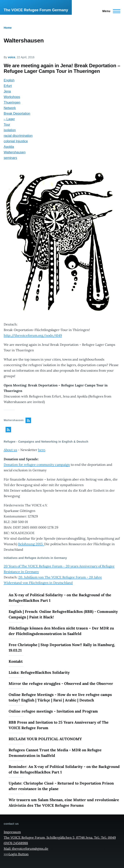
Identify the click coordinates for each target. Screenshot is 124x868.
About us (10, 450)
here (42, 450)
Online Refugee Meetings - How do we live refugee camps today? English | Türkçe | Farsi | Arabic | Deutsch (60, 697)
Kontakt (16, 661)
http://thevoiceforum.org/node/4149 (33, 335)
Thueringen (12, 102)
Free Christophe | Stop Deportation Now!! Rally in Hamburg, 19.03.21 (62, 648)
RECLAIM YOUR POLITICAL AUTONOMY (45, 739)
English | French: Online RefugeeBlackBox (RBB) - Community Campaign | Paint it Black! (63, 614)
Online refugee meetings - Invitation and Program (53, 711)
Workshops (12, 97)
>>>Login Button (16, 854)
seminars (10, 158)
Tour (7, 125)
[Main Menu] (110, 11)
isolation (10, 130)
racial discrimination (18, 136)
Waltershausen (15, 152)
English (9, 80)
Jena (7, 91)
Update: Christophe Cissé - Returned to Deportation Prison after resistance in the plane (61, 786)
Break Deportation (17, 114)
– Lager (9, 119)
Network (10, 108)
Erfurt (8, 86)
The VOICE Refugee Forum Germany (36, 10)
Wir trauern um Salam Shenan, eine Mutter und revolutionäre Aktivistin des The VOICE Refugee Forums (64, 803)
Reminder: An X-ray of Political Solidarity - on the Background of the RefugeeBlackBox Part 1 (64, 769)
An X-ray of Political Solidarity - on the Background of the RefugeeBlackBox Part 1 (60, 598)
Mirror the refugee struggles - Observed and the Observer (61, 684)
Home (8, 28)
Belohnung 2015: (31, 544)
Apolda (9, 147)
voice (12, 57)
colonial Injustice (16, 141)
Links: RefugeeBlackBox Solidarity (39, 672)
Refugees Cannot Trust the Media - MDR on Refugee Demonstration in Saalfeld (55, 753)
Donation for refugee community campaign (37, 465)
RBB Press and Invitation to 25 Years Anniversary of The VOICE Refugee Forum (59, 725)
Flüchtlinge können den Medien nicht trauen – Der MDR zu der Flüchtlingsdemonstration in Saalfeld (61, 631)
